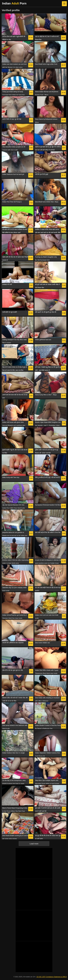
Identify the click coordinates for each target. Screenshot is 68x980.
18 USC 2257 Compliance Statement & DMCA (52, 977)
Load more (34, 844)
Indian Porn (14, 3)
